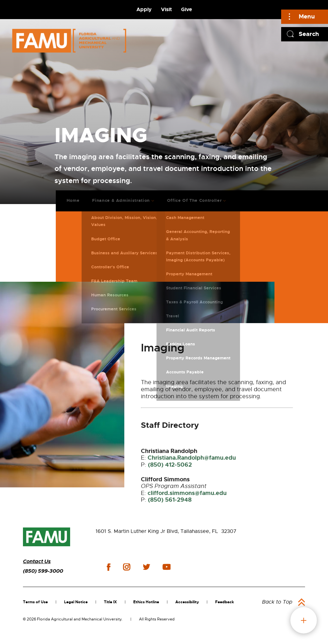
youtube (167, 567)
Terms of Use (35, 602)
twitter (146, 567)
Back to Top (277, 602)
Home (68, 197)
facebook (109, 567)
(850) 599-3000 (43, 571)
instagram (127, 567)
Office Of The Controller (189, 197)
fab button (304, 620)
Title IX (110, 602)
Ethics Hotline (146, 602)
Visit (166, 9)
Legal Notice (76, 602)
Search (309, 34)
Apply (144, 9)
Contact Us (37, 561)
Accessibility (187, 602)
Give (186, 9)
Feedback (225, 602)
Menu (307, 16)
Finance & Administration (116, 197)
